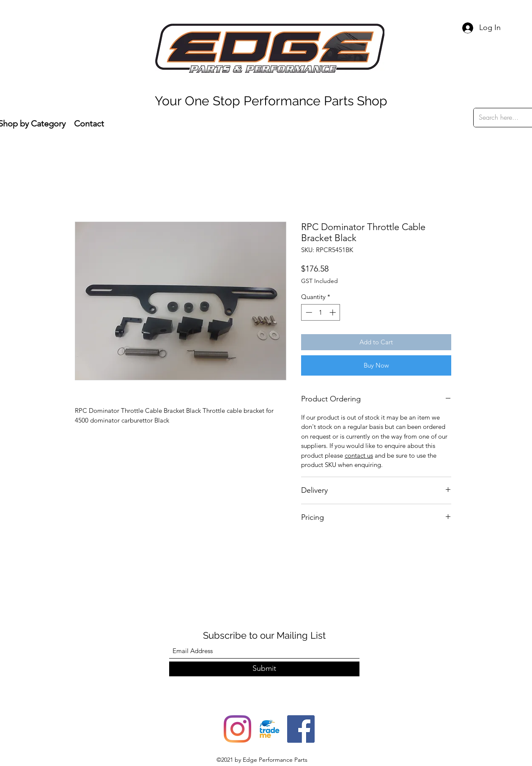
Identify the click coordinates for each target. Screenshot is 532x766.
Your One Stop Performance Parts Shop (271, 101)
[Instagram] (237, 729)
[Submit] (264, 669)
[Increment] (333, 312)
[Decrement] (308, 312)
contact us (359, 455)
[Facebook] (301, 729)
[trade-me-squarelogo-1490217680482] (269, 729)
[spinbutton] (321, 312)
